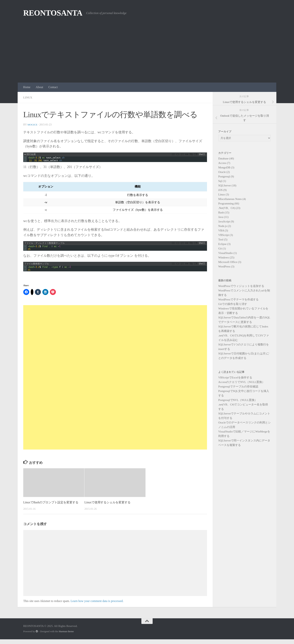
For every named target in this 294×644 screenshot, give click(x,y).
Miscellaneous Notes (230, 199)
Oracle (222, 172)
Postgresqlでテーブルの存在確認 (238, 387)
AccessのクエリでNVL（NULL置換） (241, 382)
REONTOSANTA (53, 13)
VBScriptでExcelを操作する (235, 378)
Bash (221, 212)
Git (220, 248)
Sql (220, 181)
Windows (224, 257)
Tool (221, 239)
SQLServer (225, 185)
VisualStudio (225, 253)
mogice (33, 125)
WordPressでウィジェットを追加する (241, 286)
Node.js (223, 226)
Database (223, 158)
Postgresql (224, 176)
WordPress (224, 266)
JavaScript (224, 221)
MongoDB (224, 167)
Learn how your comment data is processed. (97, 606)
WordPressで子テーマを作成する (238, 299)
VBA (221, 230)
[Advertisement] (147, 54)
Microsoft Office (228, 262)
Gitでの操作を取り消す (233, 304)
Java (221, 217)
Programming (226, 203)
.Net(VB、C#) (227, 208)
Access (222, 163)
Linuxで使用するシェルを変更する (109, 502)
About (39, 87)
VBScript (224, 235)
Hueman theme (66, 636)
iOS (220, 190)
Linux (28, 97)
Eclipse (222, 244)
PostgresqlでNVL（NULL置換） (238, 400)
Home (27, 87)
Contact (53, 87)
